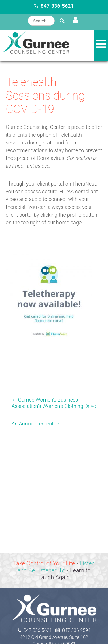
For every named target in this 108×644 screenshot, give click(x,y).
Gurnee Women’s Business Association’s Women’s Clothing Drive (54, 403)
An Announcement (36, 424)
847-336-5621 (57, 6)
